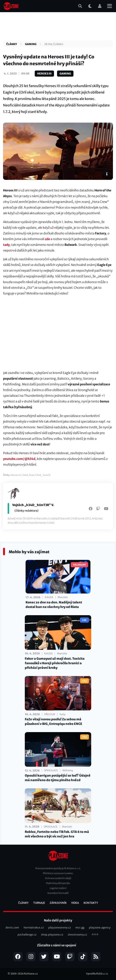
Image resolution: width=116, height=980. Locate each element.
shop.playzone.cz (52, 935)
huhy (62, 714)
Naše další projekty (58, 920)
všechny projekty (95, 935)
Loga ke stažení (58, 888)
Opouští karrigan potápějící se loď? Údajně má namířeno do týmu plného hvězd (58, 778)
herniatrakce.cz (34, 928)
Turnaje (39, 903)
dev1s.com (12, 928)
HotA (25, 475)
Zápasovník (58, 903)
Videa (75, 903)
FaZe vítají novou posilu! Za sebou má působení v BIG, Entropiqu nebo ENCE (54, 721)
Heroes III (44, 74)
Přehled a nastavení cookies (58, 873)
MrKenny (68, 770)
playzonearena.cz (60, 928)
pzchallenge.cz (27, 935)
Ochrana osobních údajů (58, 878)
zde (47, 239)
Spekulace (51, 770)
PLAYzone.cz (31, 974)
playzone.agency (100, 928)
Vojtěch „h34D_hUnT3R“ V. (33, 505)
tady (6, 245)
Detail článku (54, 44)
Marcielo (63, 597)
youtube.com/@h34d (19, 459)
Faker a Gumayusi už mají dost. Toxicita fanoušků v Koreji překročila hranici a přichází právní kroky (55, 663)
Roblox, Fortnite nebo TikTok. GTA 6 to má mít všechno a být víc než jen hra (57, 834)
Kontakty (91, 903)
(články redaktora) (27, 511)
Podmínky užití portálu (58, 883)
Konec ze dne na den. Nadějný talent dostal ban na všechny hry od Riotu (54, 605)
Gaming (31, 44)
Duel (32, 475)
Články (12, 44)
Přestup (50, 714)
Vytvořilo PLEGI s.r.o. (97, 974)
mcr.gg (80, 928)
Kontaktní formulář (58, 893)
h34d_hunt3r (43, 475)
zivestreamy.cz (77, 935)
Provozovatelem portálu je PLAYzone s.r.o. (58, 868)
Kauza (49, 597)
